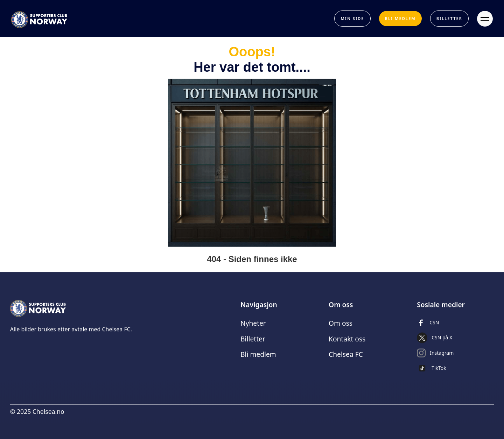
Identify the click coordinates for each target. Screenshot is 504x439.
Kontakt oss (347, 342)
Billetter (253, 342)
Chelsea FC (346, 358)
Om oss (341, 327)
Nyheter (253, 327)
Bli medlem (258, 358)
